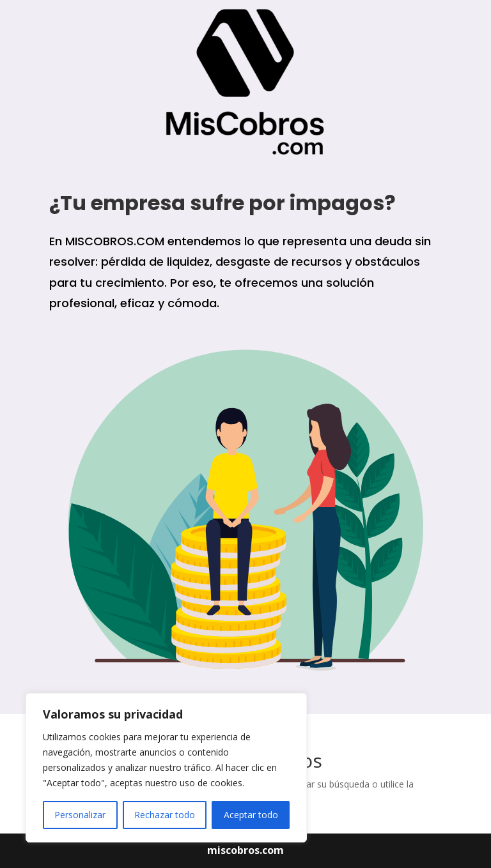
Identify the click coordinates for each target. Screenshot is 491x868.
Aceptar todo (251, 815)
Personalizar (80, 815)
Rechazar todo (165, 815)
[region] (166, 768)
